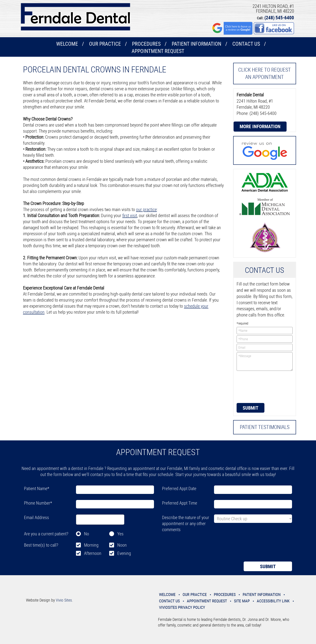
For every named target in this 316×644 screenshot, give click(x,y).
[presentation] (253, 386)
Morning (91, 545)
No (87, 534)
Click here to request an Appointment (265, 73)
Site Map (242, 601)
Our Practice (105, 44)
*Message (265, 362)
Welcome (67, 44)
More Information (260, 126)
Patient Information (196, 44)
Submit (251, 408)
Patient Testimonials (265, 427)
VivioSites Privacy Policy (182, 607)
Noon (122, 545)
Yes (120, 534)
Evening (124, 553)
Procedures (146, 44)
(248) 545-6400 (279, 18)
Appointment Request (158, 51)
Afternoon (93, 553)
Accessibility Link (273, 601)
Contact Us (246, 44)
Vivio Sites (64, 600)
